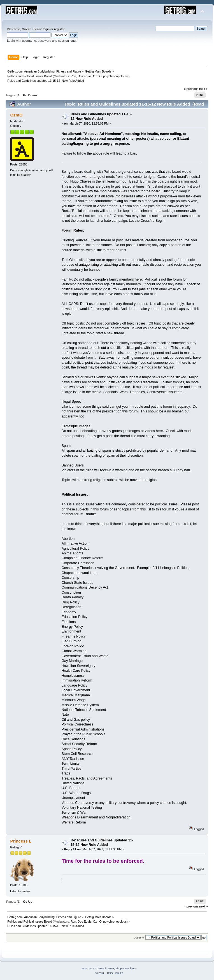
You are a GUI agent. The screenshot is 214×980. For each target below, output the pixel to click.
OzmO (97, 76)
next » (203, 89)
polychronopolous (115, 76)
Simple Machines (126, 968)
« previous (191, 89)
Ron (73, 76)
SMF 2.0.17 (89, 968)
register (59, 29)
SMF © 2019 (106, 968)
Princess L (21, 841)
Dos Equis (84, 76)
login (46, 29)
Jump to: (139, 938)
